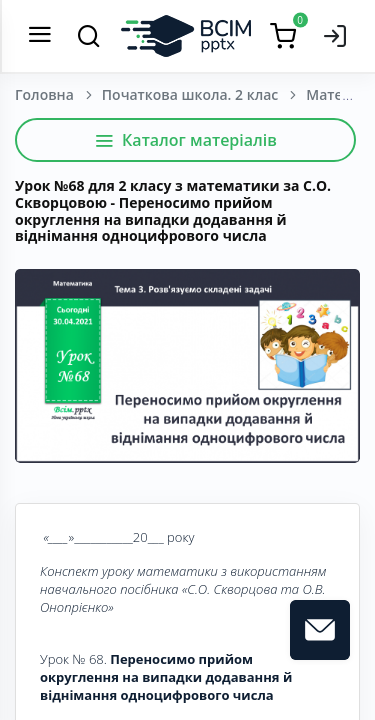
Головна (44, 94)
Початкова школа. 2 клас (190, 94)
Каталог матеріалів (185, 140)
